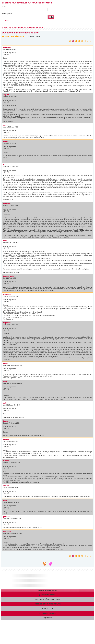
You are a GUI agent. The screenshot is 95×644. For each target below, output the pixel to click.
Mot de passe (7, 14)
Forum (11, 27)
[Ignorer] (6, 54)
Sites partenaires (47, 613)
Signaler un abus (47, 590)
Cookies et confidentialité (48, 604)
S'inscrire (5, 20)
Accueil (4, 27)
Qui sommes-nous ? (47, 594)
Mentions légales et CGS (47, 599)
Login (4, 6)
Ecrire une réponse (13, 36)
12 (91, 41)
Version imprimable (33, 37)
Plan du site (47, 608)
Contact (48, 617)
